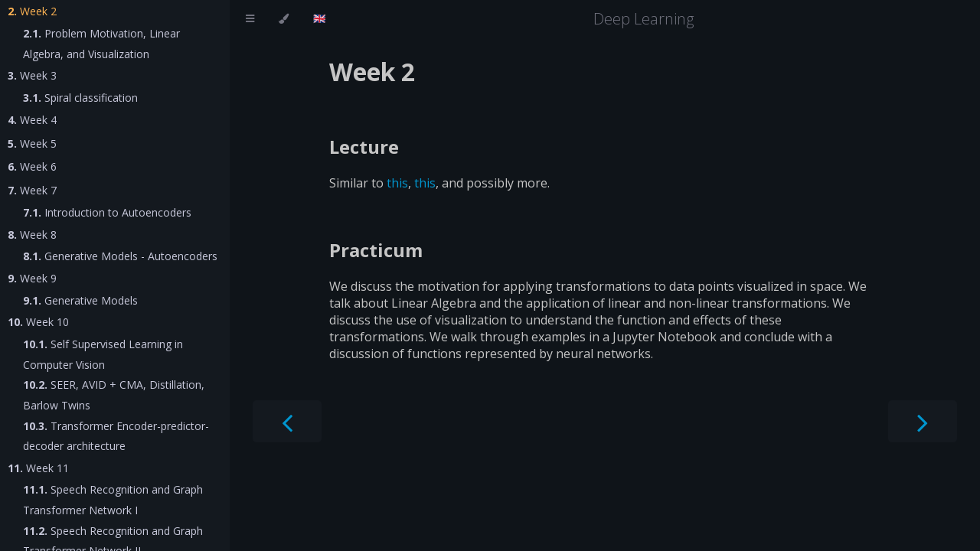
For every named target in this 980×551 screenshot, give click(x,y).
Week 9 (32, 278)
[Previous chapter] (287, 421)
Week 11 (38, 468)
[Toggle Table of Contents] (250, 19)
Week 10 (38, 322)
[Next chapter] (923, 421)
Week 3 (32, 75)
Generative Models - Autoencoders (120, 256)
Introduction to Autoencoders (107, 212)
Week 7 (32, 190)
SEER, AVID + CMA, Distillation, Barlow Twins (114, 395)
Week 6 (32, 166)
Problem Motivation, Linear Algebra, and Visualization (101, 44)
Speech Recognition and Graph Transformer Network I (113, 500)
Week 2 (32, 11)
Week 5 (32, 143)
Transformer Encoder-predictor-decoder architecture (116, 436)
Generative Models (80, 300)
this (397, 183)
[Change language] (320, 19)
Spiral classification (80, 98)
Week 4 (32, 120)
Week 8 (32, 235)
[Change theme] (284, 19)
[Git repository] (962, 19)
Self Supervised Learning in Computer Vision (103, 354)
